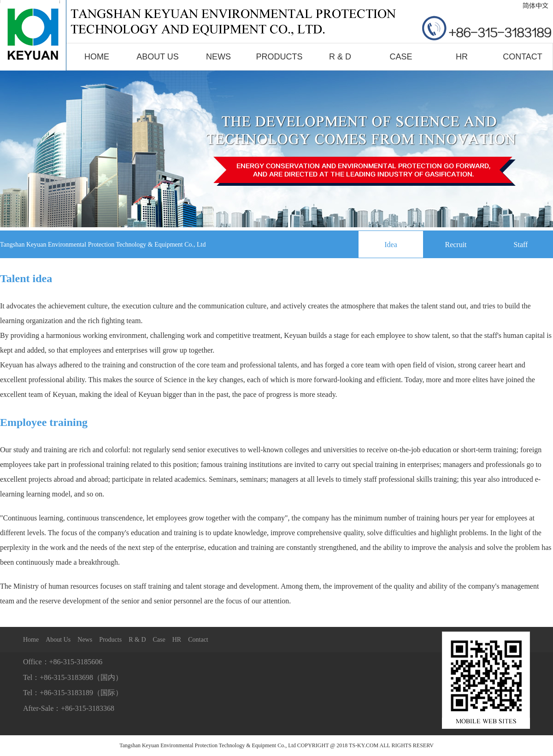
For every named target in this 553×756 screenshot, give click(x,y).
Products (279, 57)
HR (462, 57)
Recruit (456, 245)
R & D (340, 57)
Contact (523, 57)
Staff (521, 245)
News (218, 57)
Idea (391, 245)
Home (97, 57)
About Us (158, 57)
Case (401, 57)
